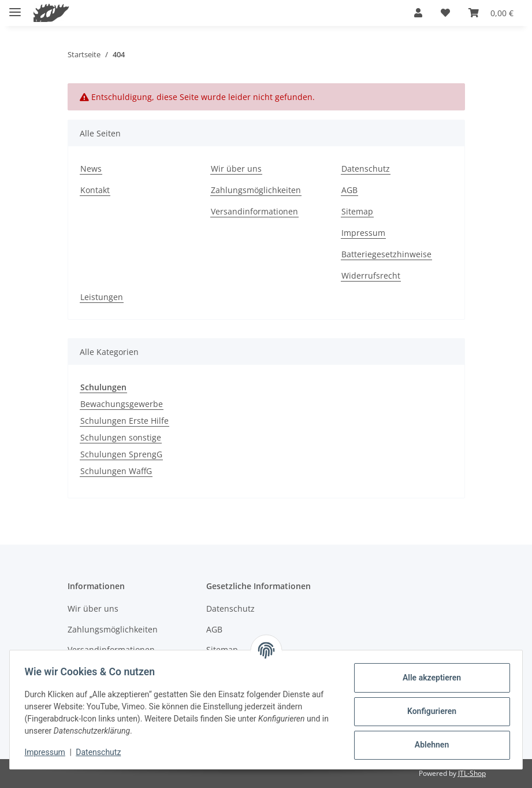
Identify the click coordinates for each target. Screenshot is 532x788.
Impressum (49, 752)
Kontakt (95, 190)
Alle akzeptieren (428, 678)
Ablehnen (428, 745)
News (91, 169)
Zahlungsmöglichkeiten (256, 190)
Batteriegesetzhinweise (386, 254)
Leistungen (102, 297)
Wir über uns (236, 169)
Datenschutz (102, 752)
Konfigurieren (428, 711)
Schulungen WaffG (116, 471)
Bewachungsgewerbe (122, 404)
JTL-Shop (472, 773)
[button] (418, 13)
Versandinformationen (254, 211)
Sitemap (357, 211)
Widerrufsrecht (371, 275)
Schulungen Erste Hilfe (124, 421)
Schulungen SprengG (121, 454)
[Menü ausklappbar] (15, 7)
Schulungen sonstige (121, 437)
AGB (349, 190)
